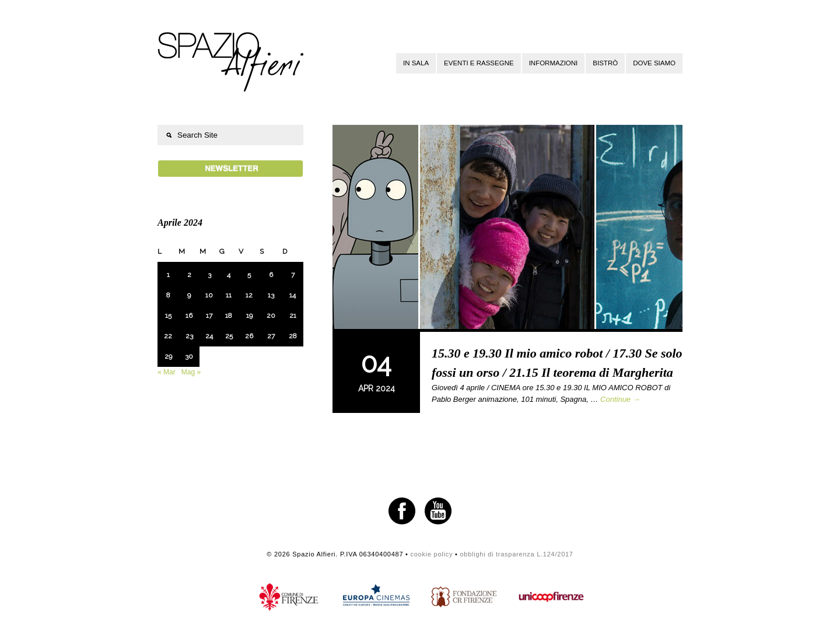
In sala (416, 63)
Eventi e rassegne (479, 63)
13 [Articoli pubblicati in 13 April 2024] (271, 295)
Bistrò (605, 63)
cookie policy (431, 554)
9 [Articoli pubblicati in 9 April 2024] (189, 295)
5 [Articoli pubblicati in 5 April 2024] (249, 275)
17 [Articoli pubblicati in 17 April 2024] (209, 316)
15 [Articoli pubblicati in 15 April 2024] (168, 316)
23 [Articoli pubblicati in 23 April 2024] (189, 336)
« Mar (167, 372)
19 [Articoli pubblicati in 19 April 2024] (249, 316)
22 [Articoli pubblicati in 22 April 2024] (168, 336)
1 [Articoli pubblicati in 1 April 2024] (168, 275)
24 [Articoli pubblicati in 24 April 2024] (209, 336)
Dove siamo (654, 63)
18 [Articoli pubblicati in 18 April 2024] (229, 316)
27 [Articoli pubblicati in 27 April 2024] (271, 336)
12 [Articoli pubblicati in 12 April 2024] (249, 295)
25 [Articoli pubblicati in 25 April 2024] (229, 336)
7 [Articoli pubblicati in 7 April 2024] (293, 275)
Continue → (620, 399)
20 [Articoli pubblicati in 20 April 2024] (271, 316)
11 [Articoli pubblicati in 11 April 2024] (229, 295)
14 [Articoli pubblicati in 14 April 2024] (293, 295)
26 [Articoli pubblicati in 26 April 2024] (249, 336)
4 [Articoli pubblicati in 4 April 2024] (229, 275)
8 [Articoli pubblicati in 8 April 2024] (168, 295)
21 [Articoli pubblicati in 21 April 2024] (293, 316)
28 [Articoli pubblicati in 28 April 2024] (293, 336)
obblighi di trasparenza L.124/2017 (516, 554)
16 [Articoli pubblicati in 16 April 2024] (189, 316)
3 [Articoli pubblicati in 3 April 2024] (209, 275)
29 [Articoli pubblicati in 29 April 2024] (168, 356)
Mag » (191, 372)
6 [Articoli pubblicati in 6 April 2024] (271, 275)
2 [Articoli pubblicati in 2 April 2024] (189, 275)
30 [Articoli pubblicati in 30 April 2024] (189, 356)
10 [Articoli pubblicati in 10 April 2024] (209, 295)
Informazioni (554, 63)
